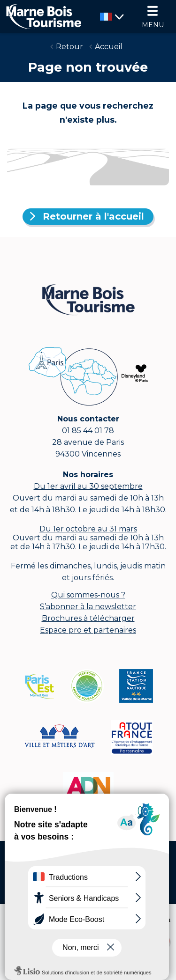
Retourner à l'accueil (93, 216)
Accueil (109, 47)
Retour (69, 47)
